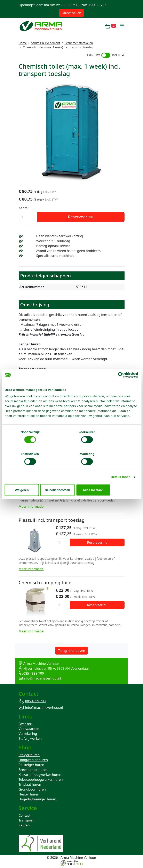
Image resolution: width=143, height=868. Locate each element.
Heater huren (29, 795)
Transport (26, 822)
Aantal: (24, 209)
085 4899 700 (34, 674)
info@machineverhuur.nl (42, 679)
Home (23, 43)
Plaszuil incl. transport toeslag (52, 521)
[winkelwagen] (111, 26)
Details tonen (121, 466)
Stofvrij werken (30, 740)
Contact (25, 817)
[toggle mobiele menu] (122, 26)
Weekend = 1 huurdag (53, 242)
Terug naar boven (71, 651)
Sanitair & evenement (46, 43)
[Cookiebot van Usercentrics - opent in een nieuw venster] (120, 386)
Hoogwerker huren (33, 761)
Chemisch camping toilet (46, 583)
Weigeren (26, 479)
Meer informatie (31, 507)
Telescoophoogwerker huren (41, 781)
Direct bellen (71, 13)
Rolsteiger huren (31, 766)
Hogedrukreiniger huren (37, 800)
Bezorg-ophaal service (53, 247)
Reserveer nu (81, 218)
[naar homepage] (41, 26)
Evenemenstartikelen (79, 43)
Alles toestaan (117, 479)
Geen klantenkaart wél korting (60, 237)
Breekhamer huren (33, 771)
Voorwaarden (29, 730)
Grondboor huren (32, 791)
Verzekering (28, 735)
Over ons (26, 725)
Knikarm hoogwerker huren (40, 776)
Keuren (24, 827)
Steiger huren (29, 756)
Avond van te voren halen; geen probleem (69, 252)
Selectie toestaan (71, 479)
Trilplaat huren (30, 786)
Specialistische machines (55, 257)
